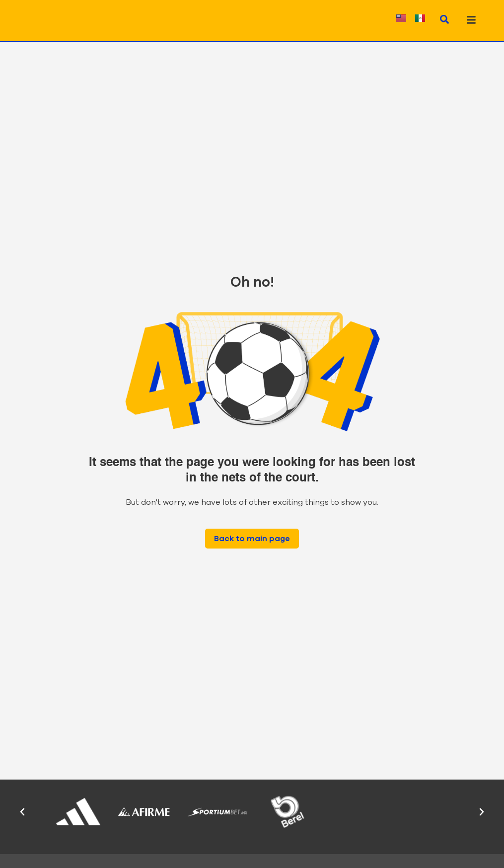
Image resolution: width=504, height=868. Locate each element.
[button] (22, 812)
